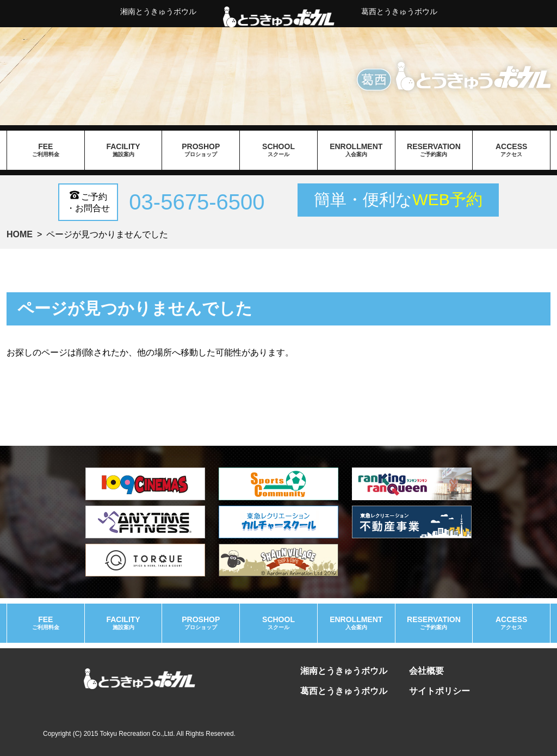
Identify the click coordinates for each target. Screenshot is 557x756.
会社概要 (426, 671)
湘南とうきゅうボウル (158, 11)
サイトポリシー (440, 691)
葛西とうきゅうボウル (399, 11)
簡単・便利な (398, 199)
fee (46, 150)
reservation (434, 150)
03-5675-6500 (197, 202)
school (278, 150)
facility (123, 150)
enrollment (356, 150)
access (511, 150)
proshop (201, 150)
